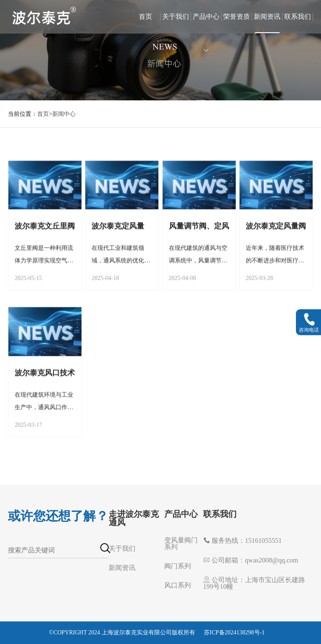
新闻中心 (64, 114)
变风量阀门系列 (181, 543)
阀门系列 (178, 566)
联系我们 (298, 17)
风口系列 (178, 585)
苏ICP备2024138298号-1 (234, 632)
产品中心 (206, 23)
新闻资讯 (267, 17)
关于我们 (176, 17)
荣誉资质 (237, 17)
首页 (145, 17)
